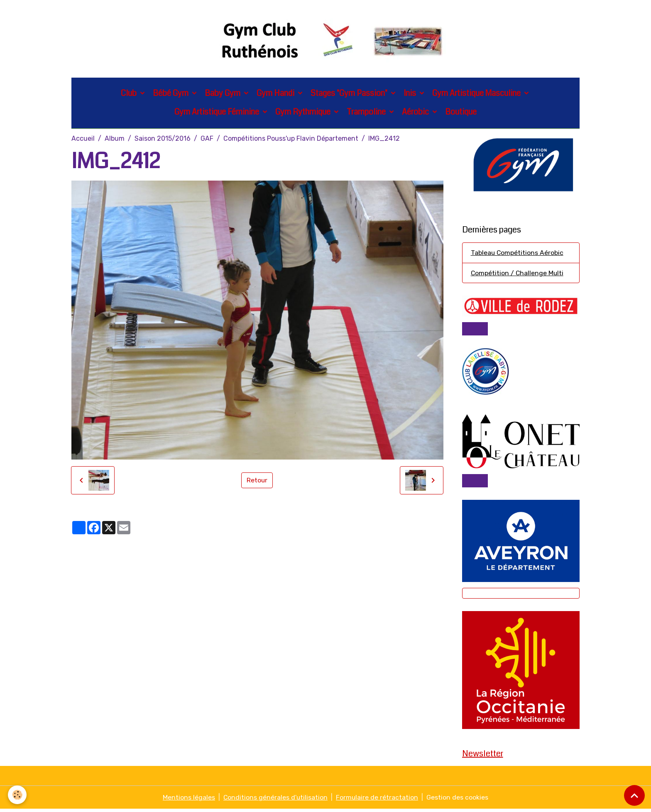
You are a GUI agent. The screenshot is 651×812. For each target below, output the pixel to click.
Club (130, 94)
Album (115, 139)
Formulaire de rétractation (378, 800)
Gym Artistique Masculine (477, 94)
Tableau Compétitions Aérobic (518, 254)
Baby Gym (223, 94)
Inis (411, 94)
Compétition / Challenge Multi (518, 274)
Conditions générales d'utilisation (275, 800)
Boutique (461, 113)
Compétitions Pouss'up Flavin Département (291, 139)
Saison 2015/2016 (163, 139)
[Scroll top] (634, 795)
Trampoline (367, 113)
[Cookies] (18, 795)
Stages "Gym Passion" (350, 94)
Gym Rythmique (304, 113)
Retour (257, 481)
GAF (207, 139)
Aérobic (416, 113)
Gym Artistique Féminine (218, 113)
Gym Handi (276, 94)
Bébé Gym (171, 94)
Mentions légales (188, 800)
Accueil (83, 139)
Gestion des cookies (458, 800)
